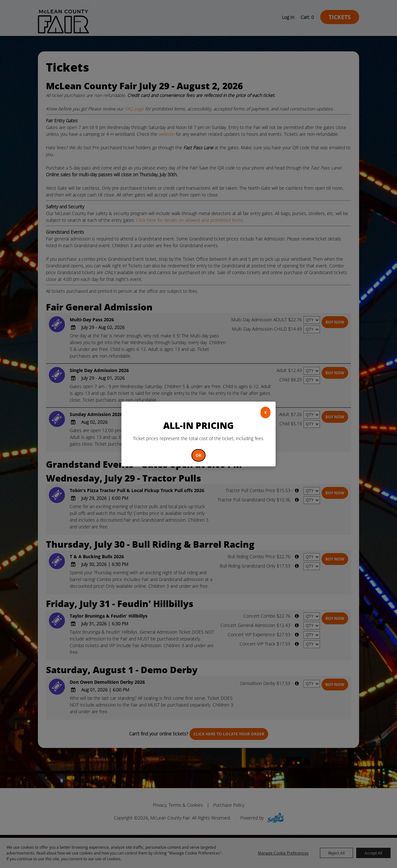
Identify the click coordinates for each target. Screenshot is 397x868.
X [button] (265, 412)
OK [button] (198, 455)
